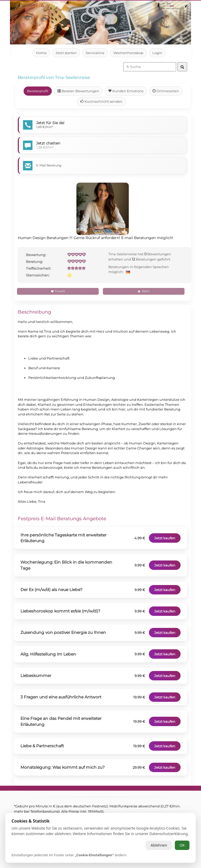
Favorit (58, 291)
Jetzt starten (66, 53)
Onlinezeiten (166, 91)
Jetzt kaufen (164, 538)
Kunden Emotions (126, 91)
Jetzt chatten (49, 143)
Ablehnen (159, 845)
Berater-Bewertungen (79, 91)
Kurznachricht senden (101, 101)
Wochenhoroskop (129, 53)
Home (41, 53)
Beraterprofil (38, 91)
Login (158, 53)
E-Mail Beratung (49, 165)
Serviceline (95, 53)
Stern (144, 291)
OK (182, 845)
